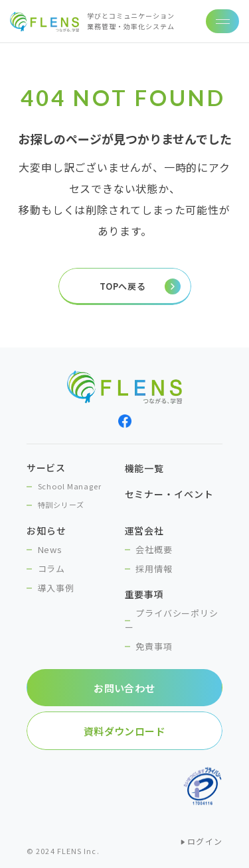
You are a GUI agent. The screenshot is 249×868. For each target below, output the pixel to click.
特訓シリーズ (61, 505)
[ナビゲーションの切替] (222, 21)
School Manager (70, 486)
